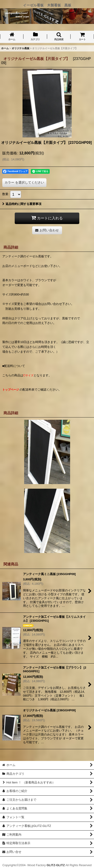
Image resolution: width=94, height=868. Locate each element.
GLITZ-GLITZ (56, 865)
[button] (59, 37)
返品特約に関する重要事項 (22, 204)
